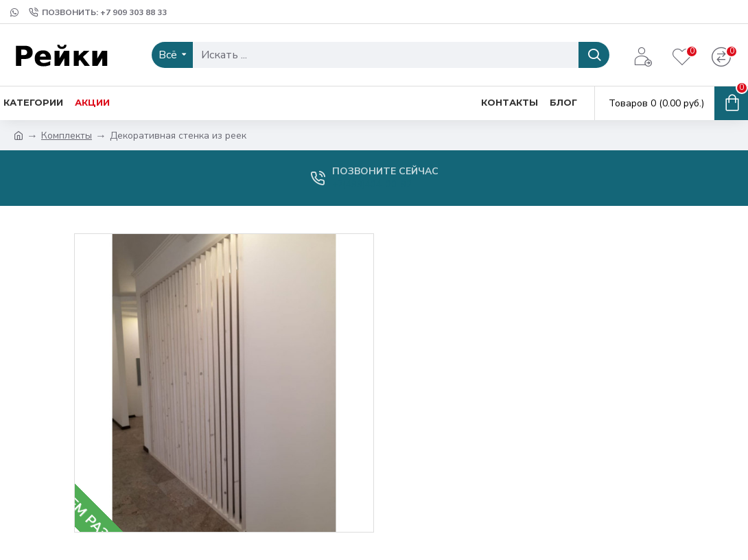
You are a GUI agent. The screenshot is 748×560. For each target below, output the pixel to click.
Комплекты (67, 136)
